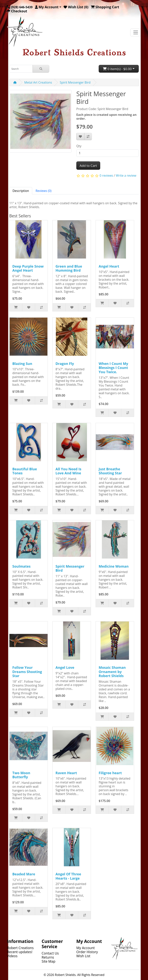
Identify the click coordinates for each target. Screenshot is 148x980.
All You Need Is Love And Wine (68, 471)
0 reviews (106, 176)
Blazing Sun (22, 364)
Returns (48, 957)
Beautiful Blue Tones (25, 471)
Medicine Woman (114, 566)
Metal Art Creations (38, 82)
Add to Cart (88, 166)
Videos (12, 956)
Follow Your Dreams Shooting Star (27, 672)
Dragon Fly (65, 364)
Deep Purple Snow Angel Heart (28, 268)
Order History (87, 952)
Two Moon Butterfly (21, 775)
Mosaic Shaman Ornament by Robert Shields (112, 672)
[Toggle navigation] (136, 32)
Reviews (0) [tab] (43, 191)
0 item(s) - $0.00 (117, 69)
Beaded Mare (24, 874)
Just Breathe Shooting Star (110, 471)
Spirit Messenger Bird (75, 82)
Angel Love (65, 667)
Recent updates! (20, 952)
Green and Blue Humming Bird (69, 268)
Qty (79, 146)
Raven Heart (66, 773)
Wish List (83, 956)
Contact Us (50, 953)
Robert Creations (20, 948)
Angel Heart (109, 266)
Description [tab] (21, 191)
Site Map (48, 961)
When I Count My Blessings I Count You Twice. (113, 368)
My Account (86, 948)
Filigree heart (110, 773)
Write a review (126, 176)
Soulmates (21, 566)
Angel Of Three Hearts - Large (68, 876)
